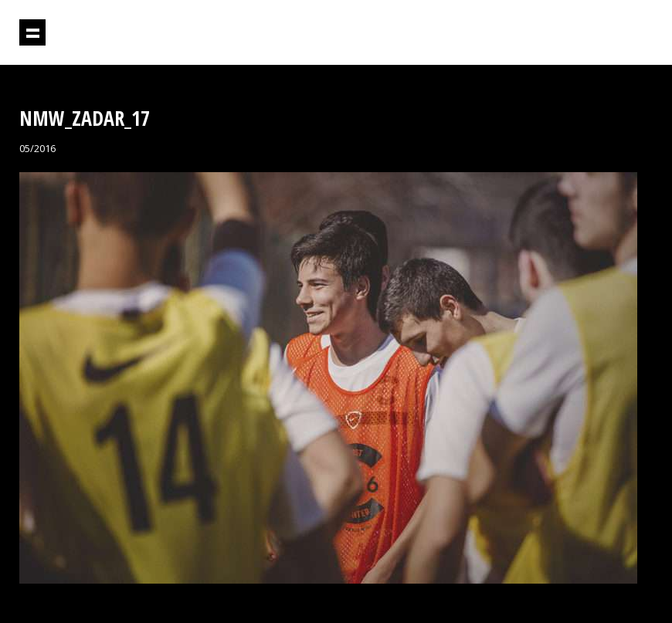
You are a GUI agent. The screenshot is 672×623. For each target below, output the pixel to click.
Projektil (586, 33)
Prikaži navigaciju (32, 32)
